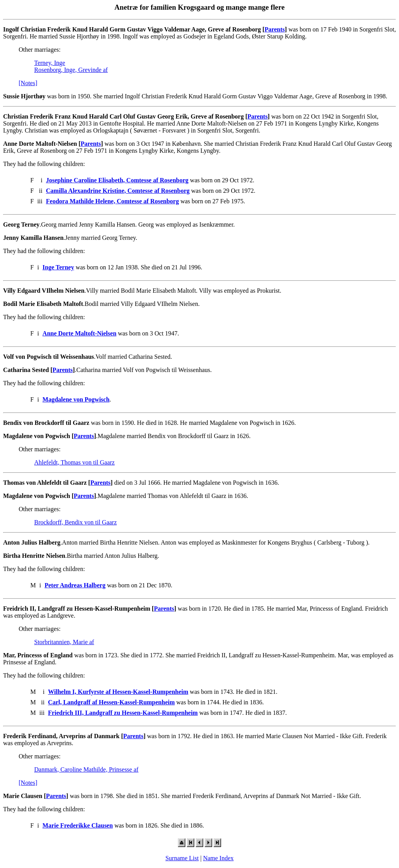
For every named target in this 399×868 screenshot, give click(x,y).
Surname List (182, 858)
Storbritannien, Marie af (64, 642)
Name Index (219, 858)
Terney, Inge (50, 63)
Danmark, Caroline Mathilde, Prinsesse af (86, 769)
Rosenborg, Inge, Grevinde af (71, 70)
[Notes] (28, 83)
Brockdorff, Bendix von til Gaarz (76, 522)
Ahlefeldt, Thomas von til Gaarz (74, 462)
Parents (275, 29)
